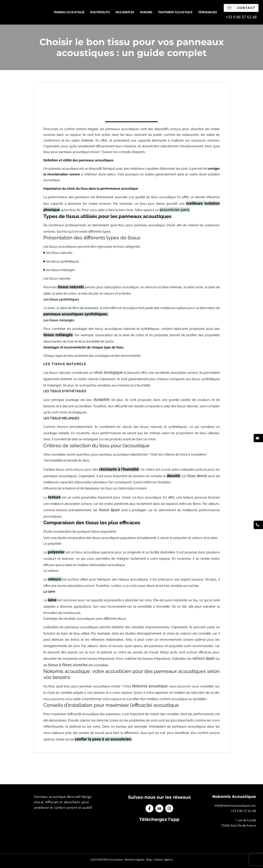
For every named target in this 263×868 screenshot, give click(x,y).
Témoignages (208, 12)
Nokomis (146, 12)
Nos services (125, 12)
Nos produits (100, 12)
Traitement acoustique (175, 12)
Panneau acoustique (69, 12)
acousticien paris (175, 210)
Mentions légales (134, 859)
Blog (149, 859)
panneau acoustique (63, 169)
